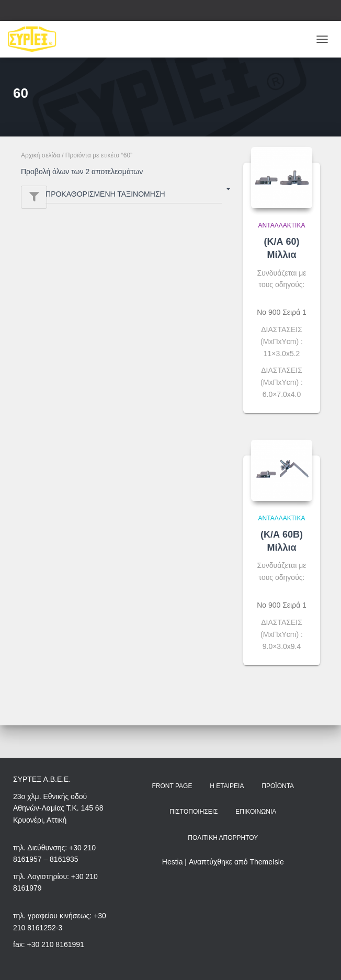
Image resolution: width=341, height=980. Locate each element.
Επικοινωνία (256, 812)
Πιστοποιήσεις (194, 812)
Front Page (172, 786)
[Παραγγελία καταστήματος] (134, 196)
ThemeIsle (266, 862)
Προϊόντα (278, 786)
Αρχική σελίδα (41, 155)
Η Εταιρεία (227, 786)
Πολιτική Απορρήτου (223, 838)
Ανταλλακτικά (282, 225)
